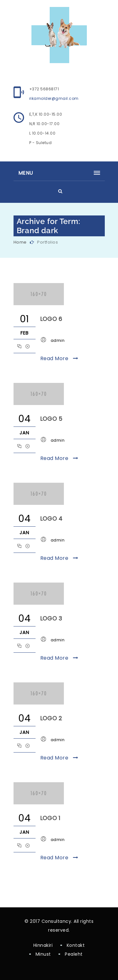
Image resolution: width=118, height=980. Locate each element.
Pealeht (74, 954)
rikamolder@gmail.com (54, 98)
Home (20, 242)
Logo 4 (52, 519)
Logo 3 (51, 618)
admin (58, 340)
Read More (59, 358)
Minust (43, 954)
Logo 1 (51, 818)
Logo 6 (51, 319)
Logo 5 (52, 419)
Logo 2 (51, 718)
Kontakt (76, 945)
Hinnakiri (43, 945)
